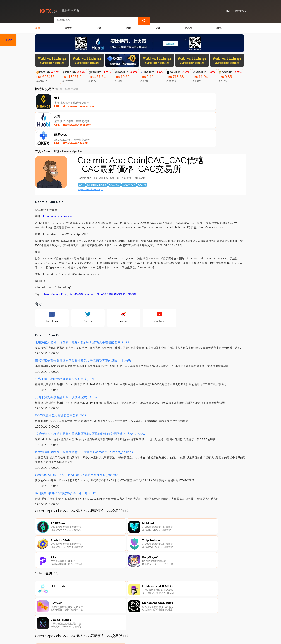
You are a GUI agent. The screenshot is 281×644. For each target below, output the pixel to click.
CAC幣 (132, 258)
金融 (158, 26)
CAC (78, 258)
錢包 (219, 26)
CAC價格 (109, 258)
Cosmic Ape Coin (92, 258)
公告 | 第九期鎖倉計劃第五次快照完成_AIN (65, 343)
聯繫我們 (78, 626)
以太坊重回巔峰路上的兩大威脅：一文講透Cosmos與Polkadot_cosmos (84, 416)
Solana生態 (51, 115)
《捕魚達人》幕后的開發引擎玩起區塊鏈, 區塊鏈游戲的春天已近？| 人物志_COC (90, 398)
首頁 (38, 26)
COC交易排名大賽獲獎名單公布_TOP (61, 380)
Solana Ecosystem (63, 258)
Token (48, 258)
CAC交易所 (121, 258)
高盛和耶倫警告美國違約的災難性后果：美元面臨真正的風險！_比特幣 (83, 325)
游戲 (128, 26)
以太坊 (68, 26)
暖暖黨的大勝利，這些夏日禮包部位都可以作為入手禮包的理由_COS (82, 307)
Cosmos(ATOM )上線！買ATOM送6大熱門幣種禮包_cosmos (77, 439)
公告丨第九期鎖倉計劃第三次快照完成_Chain (66, 361)
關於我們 (95, 626)
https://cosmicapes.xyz (90, 154)
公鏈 (99, 26)
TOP (9, 40)
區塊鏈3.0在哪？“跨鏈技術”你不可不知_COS (66, 457)
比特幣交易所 (97, 640)
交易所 (188, 26)
